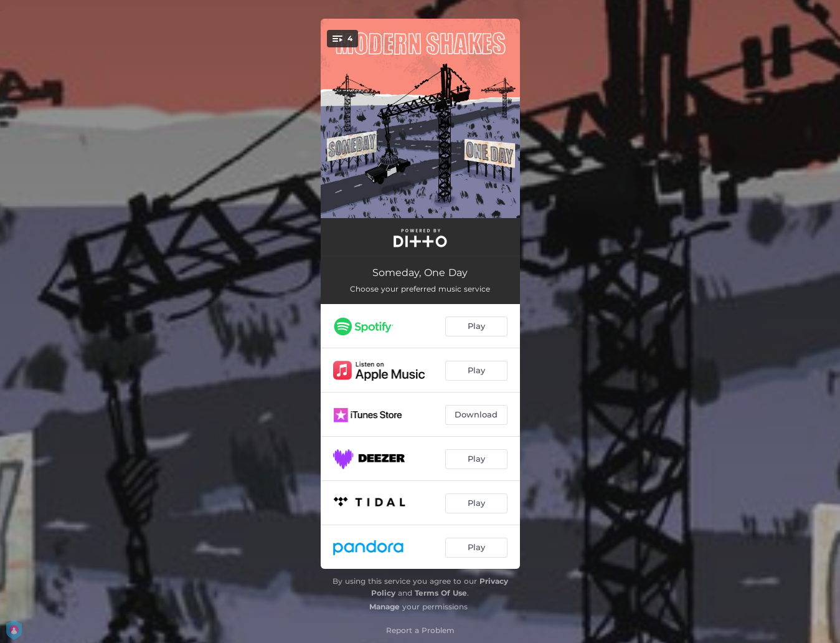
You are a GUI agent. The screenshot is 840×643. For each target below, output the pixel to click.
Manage (385, 607)
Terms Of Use (441, 593)
